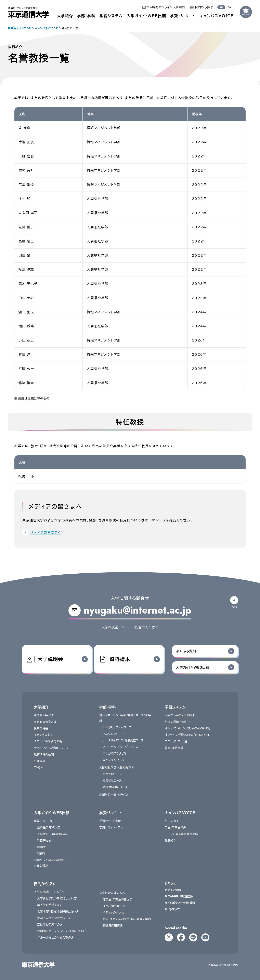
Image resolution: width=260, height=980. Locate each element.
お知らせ (170, 883)
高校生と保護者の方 (50, 925)
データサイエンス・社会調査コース (123, 740)
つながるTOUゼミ (114, 754)
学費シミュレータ (111, 828)
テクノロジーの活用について (52, 748)
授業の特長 (41, 728)
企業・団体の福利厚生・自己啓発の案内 (127, 919)
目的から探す (45, 884)
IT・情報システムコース (117, 727)
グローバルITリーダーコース (120, 747)
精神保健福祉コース (115, 787)
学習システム (111, 16)
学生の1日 (171, 821)
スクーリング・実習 (176, 741)
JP (221, 7)
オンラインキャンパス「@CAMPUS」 (187, 728)
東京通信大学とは (45, 722)
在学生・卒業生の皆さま (117, 900)
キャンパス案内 (43, 735)
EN (230, 7)
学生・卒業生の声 (175, 828)
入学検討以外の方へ (112, 893)
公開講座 (40, 761)
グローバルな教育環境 (48, 741)
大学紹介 (65, 16)
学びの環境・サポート (178, 722)
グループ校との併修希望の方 (55, 938)
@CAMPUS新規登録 (179, 896)
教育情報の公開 (44, 755)
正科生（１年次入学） (49, 828)
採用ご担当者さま (114, 906)
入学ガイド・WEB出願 (146, 16)
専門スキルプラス (114, 760)
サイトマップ (172, 910)
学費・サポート (183, 16)
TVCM (39, 768)
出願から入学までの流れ (49, 860)
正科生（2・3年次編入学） (53, 834)
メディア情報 (173, 890)
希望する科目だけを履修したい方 (58, 912)
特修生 (41, 854)
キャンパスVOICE (217, 16)
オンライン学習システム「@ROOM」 (187, 735)
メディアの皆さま (113, 913)
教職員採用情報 (113, 926)
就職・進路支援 (174, 748)
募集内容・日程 (43, 821)
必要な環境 (41, 866)
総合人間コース (112, 774)
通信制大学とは (44, 715)
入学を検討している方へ (49, 892)
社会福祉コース (112, 781)
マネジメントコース (114, 734)
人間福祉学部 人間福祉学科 (117, 768)
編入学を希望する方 (50, 905)
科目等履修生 (46, 841)
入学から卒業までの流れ (180, 715)
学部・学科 (86, 16)
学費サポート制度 (110, 821)
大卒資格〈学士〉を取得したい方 (57, 899)
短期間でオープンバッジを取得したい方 (62, 931)
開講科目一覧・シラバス (114, 795)
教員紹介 (170, 841)
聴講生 (41, 847)
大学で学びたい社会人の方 (54, 918)
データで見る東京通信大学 (181, 834)
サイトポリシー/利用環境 (180, 903)
